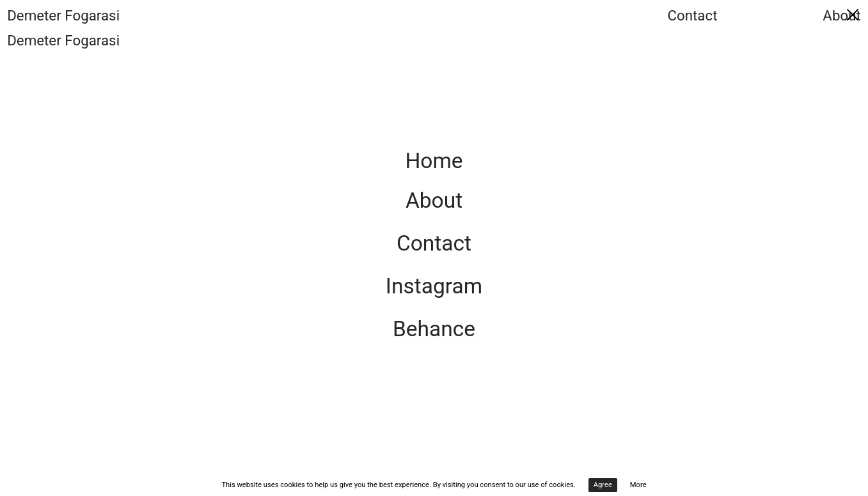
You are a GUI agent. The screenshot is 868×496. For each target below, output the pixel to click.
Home (434, 161)
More (638, 485)
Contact (692, 15)
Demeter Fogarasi (63, 15)
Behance (434, 329)
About (841, 15)
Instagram (434, 286)
